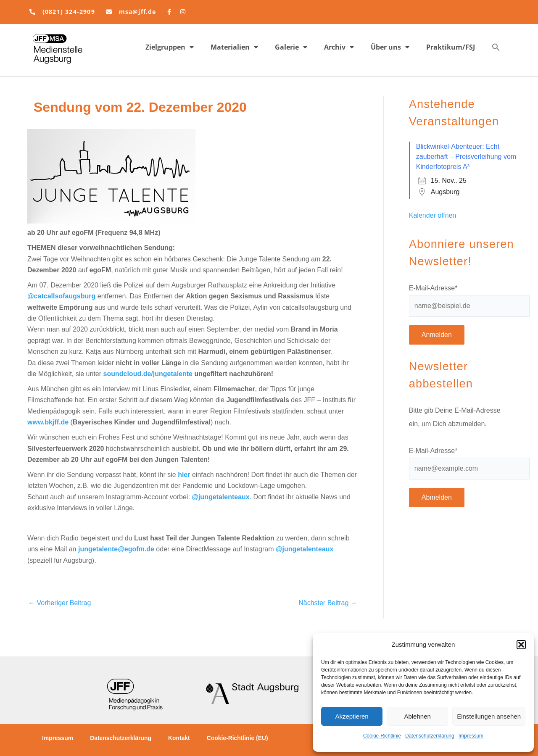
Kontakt (180, 738)
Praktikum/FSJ (451, 47)
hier (184, 475)
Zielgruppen (170, 47)
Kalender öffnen (433, 215)
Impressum (471, 736)
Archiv (339, 47)
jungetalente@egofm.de (116, 549)
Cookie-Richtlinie (382, 736)
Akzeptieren (352, 716)
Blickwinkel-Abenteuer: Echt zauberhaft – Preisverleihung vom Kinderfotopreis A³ (466, 157)
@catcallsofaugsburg (61, 296)
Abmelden (437, 497)
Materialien (234, 47)
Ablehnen (417, 716)
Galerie (291, 47)
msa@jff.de (138, 12)
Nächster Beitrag (328, 603)
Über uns (390, 47)
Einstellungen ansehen (489, 716)
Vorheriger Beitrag (59, 603)
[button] (521, 645)
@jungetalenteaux (220, 497)
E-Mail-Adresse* (433, 288)
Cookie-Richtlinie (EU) (239, 738)
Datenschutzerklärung (430, 736)
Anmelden (437, 335)
